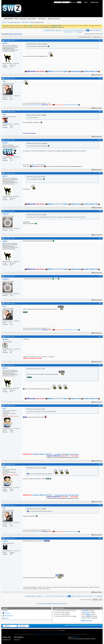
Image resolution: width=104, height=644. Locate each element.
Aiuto (86, 2)
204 (91, 30)
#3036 (100, 211)
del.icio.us (8, 613)
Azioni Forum (32, 19)
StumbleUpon (9, 616)
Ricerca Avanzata (54, 19)
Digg (6, 611)
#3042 (100, 405)
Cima (101, 600)
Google (7, 618)
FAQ (16, 19)
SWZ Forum (75, 637)
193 (72, 30)
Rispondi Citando (97, 75)
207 (100, 30)
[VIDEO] (89, 616)
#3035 (100, 173)
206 (97, 30)
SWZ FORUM (9, 19)
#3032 (100, 78)
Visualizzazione (96, 37)
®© (58, 456)
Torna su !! (17, 640)
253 (68, 32)
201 (82, 30)
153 (69, 30)
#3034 (100, 140)
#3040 (100, 336)
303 (71, 32)
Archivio (83, 625)
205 (94, 30)
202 (85, 30)
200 (78, 30)
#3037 (100, 238)
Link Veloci (42, 19)
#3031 (100, 40)
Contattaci (67, 625)
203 (88, 30)
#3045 (100, 538)
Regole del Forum (87, 621)
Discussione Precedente (44, 604)
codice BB (85, 611)
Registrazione (95, 2)
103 (66, 30)
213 (65, 32)
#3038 (100, 276)
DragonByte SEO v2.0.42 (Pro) (43, 634)
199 (75, 30)
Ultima (80, 32)
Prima (58, 30)
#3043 (100, 464)
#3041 (100, 365)
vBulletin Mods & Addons (58, 634)
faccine (85, 612)
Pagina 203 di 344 (50, 30)
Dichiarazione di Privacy (92, 625)
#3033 (100, 111)
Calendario (22, 19)
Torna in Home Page (75, 625)
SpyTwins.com (7, 640)
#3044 (100, 505)
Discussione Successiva (60, 604)
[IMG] (88, 614)
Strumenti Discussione (84, 37)
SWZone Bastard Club (15, 34)
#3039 (100, 303)
